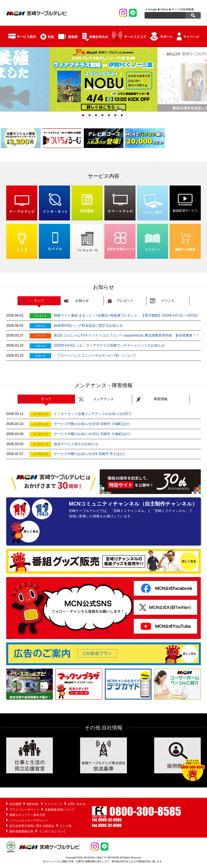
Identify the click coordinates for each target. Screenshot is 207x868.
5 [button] (109, 115)
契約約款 (33, 804)
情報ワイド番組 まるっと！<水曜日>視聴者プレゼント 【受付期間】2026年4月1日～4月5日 (126, 315)
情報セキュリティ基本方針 (27, 815)
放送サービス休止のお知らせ (76, 444)
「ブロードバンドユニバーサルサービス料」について (95, 355)
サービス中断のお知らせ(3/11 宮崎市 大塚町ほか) (92, 434)
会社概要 (15, 804)
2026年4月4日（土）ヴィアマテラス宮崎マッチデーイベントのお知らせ (109, 345)
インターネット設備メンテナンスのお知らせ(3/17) (93, 414)
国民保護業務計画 (21, 831)
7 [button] (122, 115)
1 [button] (83, 115)
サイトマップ (53, 804)
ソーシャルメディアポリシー (29, 820)
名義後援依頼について (60, 810)
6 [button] (115, 115)
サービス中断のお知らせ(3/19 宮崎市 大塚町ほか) (92, 424)
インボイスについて (52, 831)
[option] (103, 79)
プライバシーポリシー (24, 810)
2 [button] (90, 115)
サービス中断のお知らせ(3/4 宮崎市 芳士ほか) (89, 454)
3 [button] (96, 115)
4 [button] (102, 115)
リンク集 (66, 826)
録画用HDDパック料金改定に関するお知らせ (88, 325)
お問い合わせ (77, 804)
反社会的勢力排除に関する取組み (32, 826)
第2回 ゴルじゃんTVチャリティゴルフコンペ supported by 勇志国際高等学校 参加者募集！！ (127, 335)
